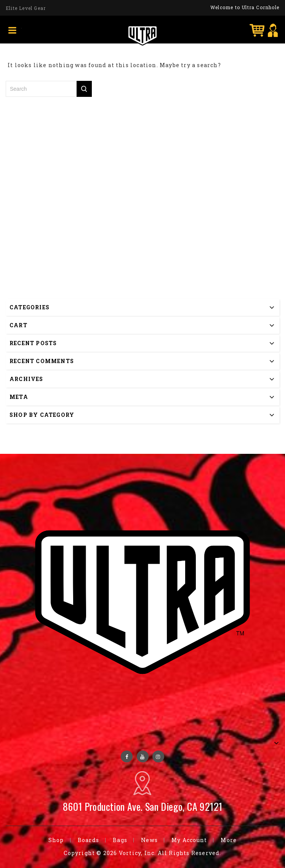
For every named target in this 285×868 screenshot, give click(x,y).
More (229, 840)
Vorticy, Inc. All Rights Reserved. (170, 853)
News (149, 840)
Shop (56, 840)
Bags (120, 840)
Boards (88, 840)
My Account (189, 840)
